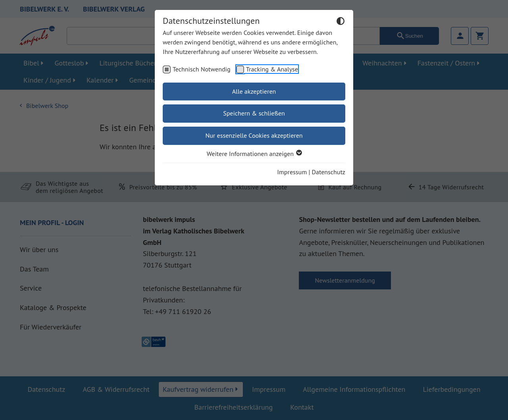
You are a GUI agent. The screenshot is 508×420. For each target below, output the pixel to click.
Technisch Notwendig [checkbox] (202, 69)
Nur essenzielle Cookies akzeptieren (254, 135)
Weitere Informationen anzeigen (254, 154)
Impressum (292, 172)
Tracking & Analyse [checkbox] (272, 69)
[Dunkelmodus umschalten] (341, 22)
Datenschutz (329, 172)
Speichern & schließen (254, 113)
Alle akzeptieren (254, 91)
